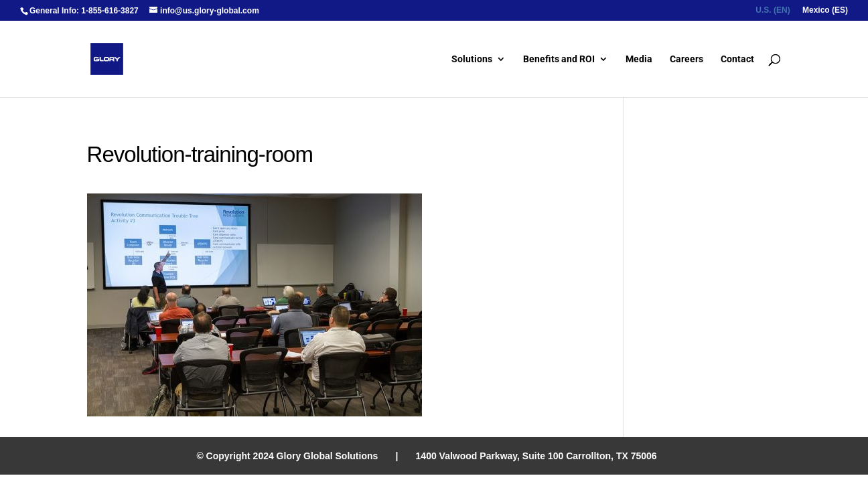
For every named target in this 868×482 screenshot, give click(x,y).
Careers (686, 59)
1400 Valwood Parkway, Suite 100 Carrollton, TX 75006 (536, 456)
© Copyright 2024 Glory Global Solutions (287, 456)
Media (639, 59)
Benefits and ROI (559, 59)
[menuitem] (773, 13)
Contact (737, 59)
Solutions (472, 59)
